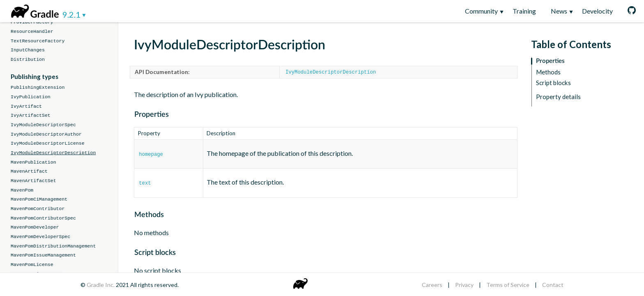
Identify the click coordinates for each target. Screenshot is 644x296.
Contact (553, 285)
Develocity (597, 11)
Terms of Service (508, 285)
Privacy (464, 285)
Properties (550, 61)
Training (524, 11)
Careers (432, 285)
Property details (558, 97)
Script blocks (553, 83)
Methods (548, 72)
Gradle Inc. (101, 285)
